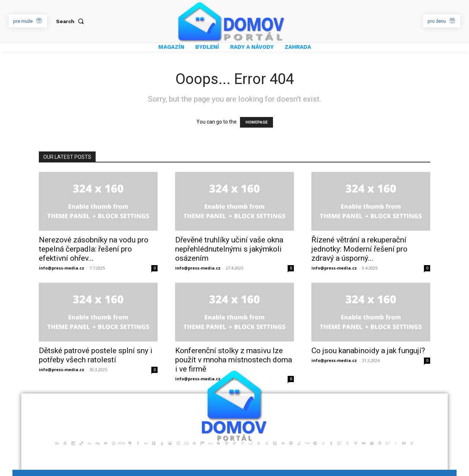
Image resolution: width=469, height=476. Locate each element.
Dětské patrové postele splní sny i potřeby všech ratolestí (96, 355)
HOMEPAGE (256, 122)
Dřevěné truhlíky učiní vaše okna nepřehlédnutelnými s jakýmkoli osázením (229, 249)
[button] (71, 21)
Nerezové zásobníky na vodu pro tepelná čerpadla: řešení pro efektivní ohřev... (94, 249)
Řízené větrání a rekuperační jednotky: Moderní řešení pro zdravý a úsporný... (359, 249)
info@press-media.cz (62, 268)
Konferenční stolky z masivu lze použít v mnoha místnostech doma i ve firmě (234, 360)
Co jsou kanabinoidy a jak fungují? (368, 351)
